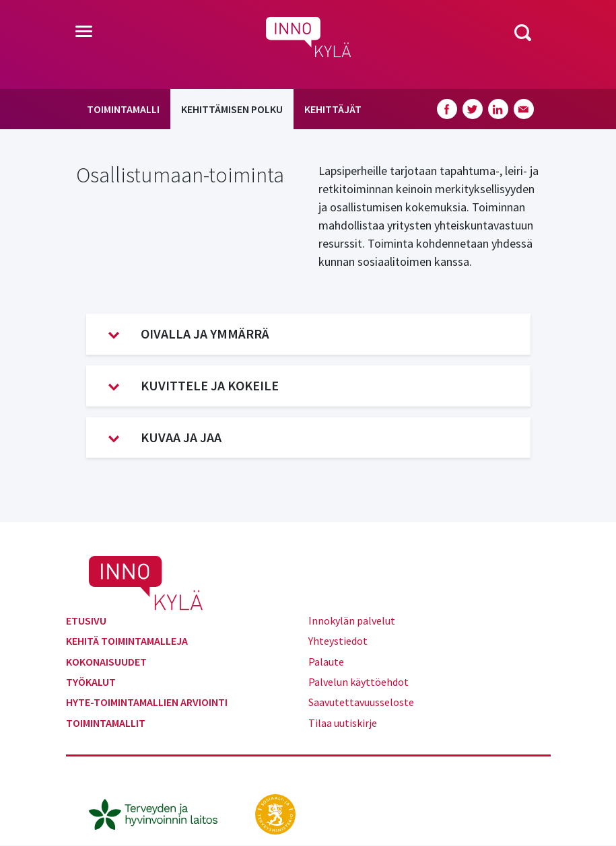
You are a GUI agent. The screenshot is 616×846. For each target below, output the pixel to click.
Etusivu (86, 621)
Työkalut (91, 682)
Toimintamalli (123, 109)
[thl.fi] (160, 813)
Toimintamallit (106, 723)
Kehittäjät (333, 109)
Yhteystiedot (338, 641)
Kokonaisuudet (106, 662)
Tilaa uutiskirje (343, 723)
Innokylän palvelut (352, 621)
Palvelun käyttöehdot (358, 682)
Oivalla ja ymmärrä (189, 334)
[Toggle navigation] (84, 32)
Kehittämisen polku (232, 109)
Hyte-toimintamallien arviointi (147, 702)
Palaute (326, 662)
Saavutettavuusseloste (361, 702)
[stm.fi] (275, 813)
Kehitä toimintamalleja (127, 641)
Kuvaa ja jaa (165, 437)
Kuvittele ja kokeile (194, 386)
